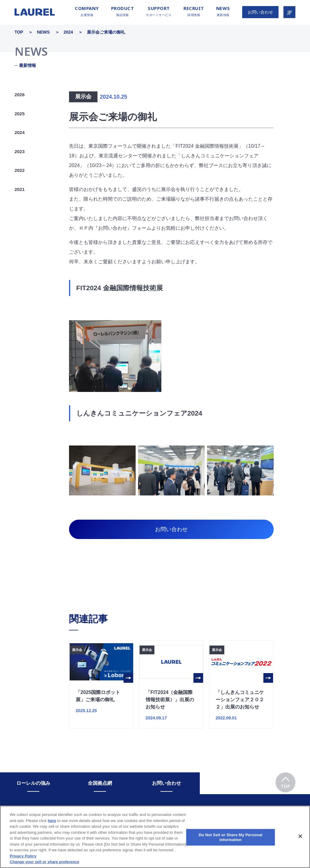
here (52, 824)
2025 (20, 114)
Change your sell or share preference (45, 865)
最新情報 (223, 11)
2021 (20, 189)
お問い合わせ (171, 529)
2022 (20, 170)
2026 (20, 95)
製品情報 (123, 11)
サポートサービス (159, 11)
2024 (20, 132)
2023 (20, 151)
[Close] (300, 840)
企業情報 (87, 11)
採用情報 (194, 11)
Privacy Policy (23, 860)
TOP (285, 781)
